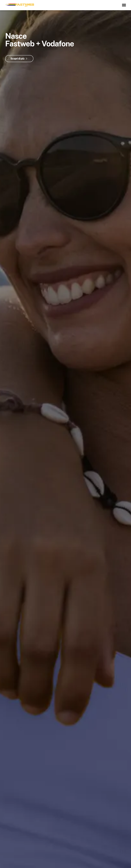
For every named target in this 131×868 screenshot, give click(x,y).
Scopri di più (17, 59)
